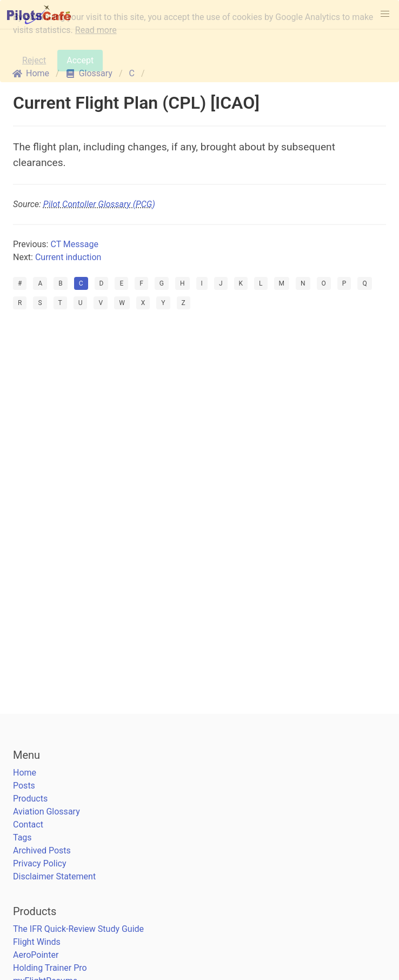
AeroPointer (36, 955)
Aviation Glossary (46, 812)
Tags (22, 837)
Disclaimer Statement (54, 876)
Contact (28, 825)
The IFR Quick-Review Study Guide (78, 929)
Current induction (68, 257)
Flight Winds (37, 942)
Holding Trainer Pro (50, 968)
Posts (24, 786)
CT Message (74, 244)
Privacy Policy (40, 863)
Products (30, 799)
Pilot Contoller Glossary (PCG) (99, 204)
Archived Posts (42, 850)
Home (25, 773)
